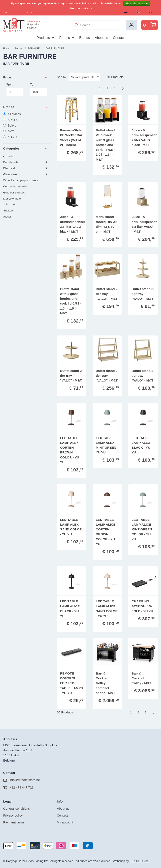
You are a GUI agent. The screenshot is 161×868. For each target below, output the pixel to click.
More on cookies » (81, 9)
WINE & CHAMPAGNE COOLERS (21, 180)
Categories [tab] (26, 149)
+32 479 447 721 (18, 788)
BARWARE (34, 48)
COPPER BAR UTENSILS (16, 186)
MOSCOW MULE (12, 199)
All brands (12, 114)
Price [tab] (26, 77)
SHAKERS (8, 211)
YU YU (10, 137)
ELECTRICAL (9, 168)
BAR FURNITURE (55, 48)
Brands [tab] (26, 107)
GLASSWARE (10, 174)
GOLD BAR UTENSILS (14, 193)
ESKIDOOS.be (139, 861)
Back (10, 156)
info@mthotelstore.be (21, 780)
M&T (9, 131)
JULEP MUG (10, 204)
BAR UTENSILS (11, 162)
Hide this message (137, 4)
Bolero (10, 125)
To (39, 90)
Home (6, 48)
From (15, 90)
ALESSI (7, 217)
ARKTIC (11, 120)
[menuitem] (45, 38)
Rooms (18, 48)
